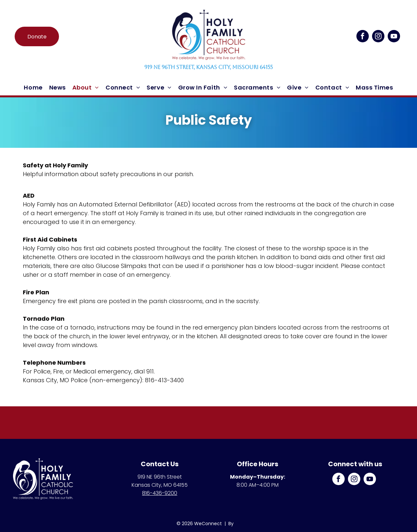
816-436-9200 (160, 493)
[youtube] (394, 37)
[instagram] (378, 37)
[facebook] (363, 37)
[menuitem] (33, 87)
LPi (238, 524)
